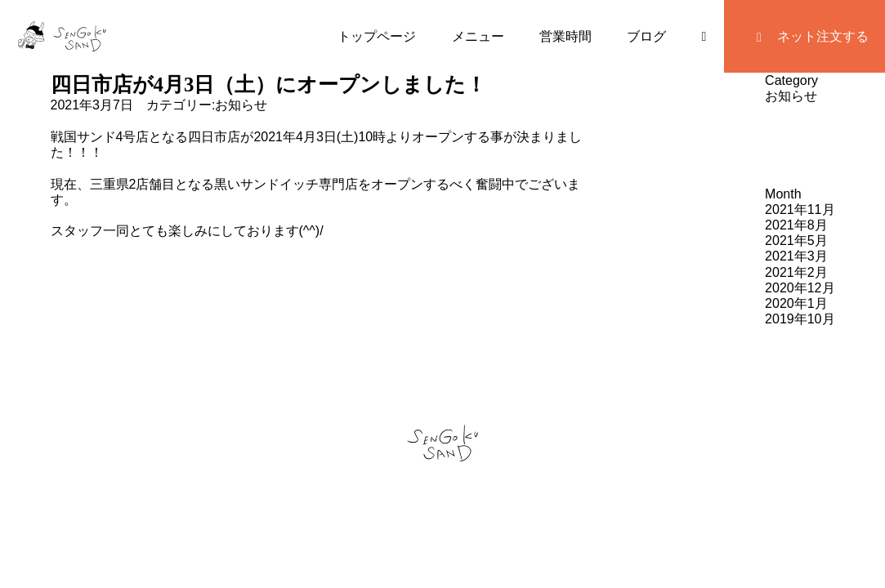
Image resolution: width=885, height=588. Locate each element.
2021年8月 (796, 225)
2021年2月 (796, 272)
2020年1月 (796, 303)
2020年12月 (800, 288)
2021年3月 (796, 256)
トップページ (377, 36)
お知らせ (241, 105)
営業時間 (565, 36)
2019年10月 (800, 319)
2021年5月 (796, 241)
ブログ (646, 36)
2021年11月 (800, 209)
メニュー (478, 36)
